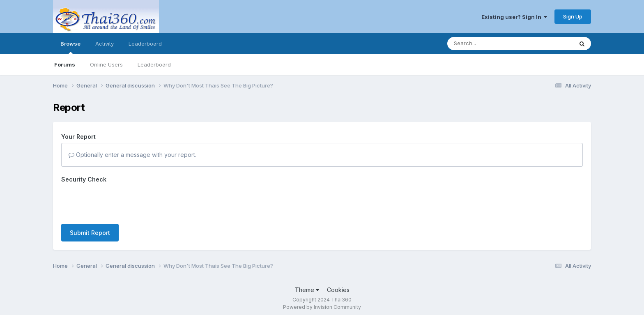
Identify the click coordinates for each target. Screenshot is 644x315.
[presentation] (124, 202)
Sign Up (573, 16)
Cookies (338, 290)
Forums (65, 64)
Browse (70, 47)
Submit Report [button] (90, 233)
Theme (307, 290)
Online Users (106, 64)
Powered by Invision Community (322, 307)
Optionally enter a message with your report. (132, 155)
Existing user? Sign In (514, 17)
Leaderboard (154, 64)
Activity (105, 44)
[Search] (488, 44)
